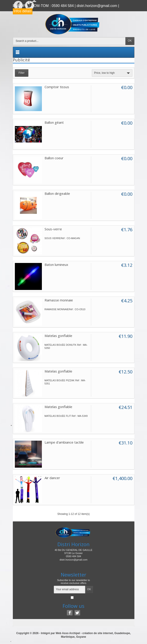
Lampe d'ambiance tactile (64, 442)
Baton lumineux (56, 265)
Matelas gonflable (58, 336)
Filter (22, 73)
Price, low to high (112, 73)
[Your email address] (70, 590)
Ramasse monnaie (59, 300)
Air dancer (52, 478)
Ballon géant (54, 122)
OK (130, 41)
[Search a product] (69, 41)
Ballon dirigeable (57, 193)
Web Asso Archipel (68, 633)
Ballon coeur (54, 158)
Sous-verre (53, 229)
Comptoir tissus (57, 87)
